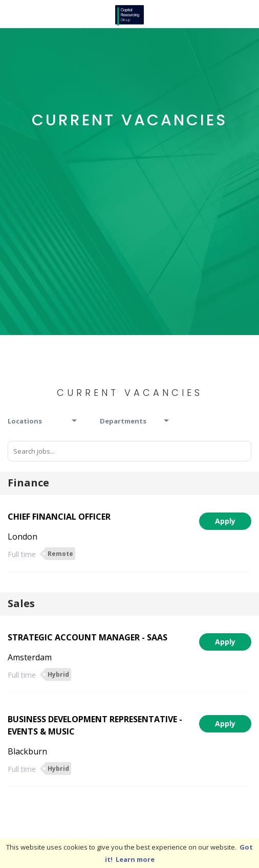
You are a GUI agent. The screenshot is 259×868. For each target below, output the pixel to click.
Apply (225, 521)
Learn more (135, 859)
